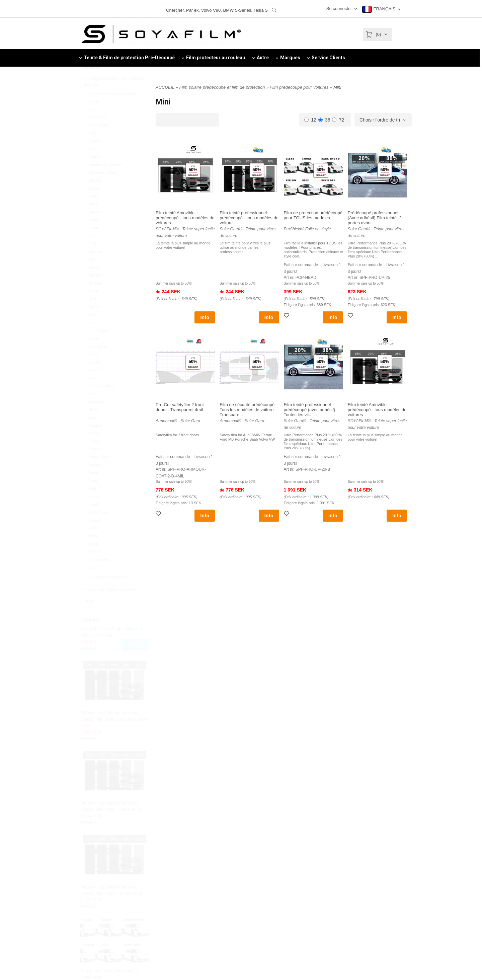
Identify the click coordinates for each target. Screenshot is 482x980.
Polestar (95, 449)
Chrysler (95, 196)
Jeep (92, 330)
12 (310, 120)
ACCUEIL (165, 87)
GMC (93, 275)
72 (338, 120)
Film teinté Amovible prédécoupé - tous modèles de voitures (185, 218)
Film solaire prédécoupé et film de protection (112, 98)
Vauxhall (95, 568)
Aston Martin (99, 141)
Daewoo (95, 228)
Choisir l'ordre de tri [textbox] (380, 120)
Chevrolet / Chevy (103, 189)
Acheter (135, 661)
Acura (93, 117)
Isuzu (93, 315)
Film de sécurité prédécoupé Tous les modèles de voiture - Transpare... (248, 410)
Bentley (95, 157)
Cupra (93, 212)
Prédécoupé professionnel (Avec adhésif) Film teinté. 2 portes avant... (375, 218)
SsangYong (98, 528)
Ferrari (94, 244)
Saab (93, 497)
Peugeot (95, 441)
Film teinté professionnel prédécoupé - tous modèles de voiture (249, 218)
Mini (92, 409)
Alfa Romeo (98, 133)
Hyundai (95, 299)
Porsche (95, 465)
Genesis (95, 268)
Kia (91, 338)
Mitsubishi (97, 418)
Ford (92, 259)
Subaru (94, 536)
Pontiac (95, 457)
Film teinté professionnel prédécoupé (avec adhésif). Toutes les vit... (310, 410)
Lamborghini (99, 347)
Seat (92, 504)
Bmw (92, 165)
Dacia (93, 220)
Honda (94, 283)
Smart (93, 520)
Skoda (94, 512)
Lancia (94, 354)
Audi (92, 149)
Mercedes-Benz (101, 402)
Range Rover (99, 473)
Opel (92, 433)
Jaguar (94, 323)
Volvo (93, 583)
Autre (87, 617)
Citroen (94, 204)
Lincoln (94, 378)
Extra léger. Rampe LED (106, 593)
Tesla (93, 552)
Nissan (94, 425)
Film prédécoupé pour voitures (111, 109)
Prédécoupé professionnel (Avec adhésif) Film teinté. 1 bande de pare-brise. (114, 735)
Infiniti (93, 307)
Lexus (93, 370)
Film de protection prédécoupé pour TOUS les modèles (313, 215)
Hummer (95, 291)
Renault (95, 481)
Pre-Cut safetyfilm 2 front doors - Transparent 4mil (180, 407)
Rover (93, 488)
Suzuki (94, 544)
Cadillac (95, 172)
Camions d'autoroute (105, 180)
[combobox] (383, 120)
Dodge (94, 236)
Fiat (91, 251)
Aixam (94, 125)
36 (324, 120)
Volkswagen (98, 576)
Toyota (94, 560)
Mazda (94, 394)
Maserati (95, 386)
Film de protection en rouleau (108, 606)
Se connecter (339, 9)
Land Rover (98, 362)
